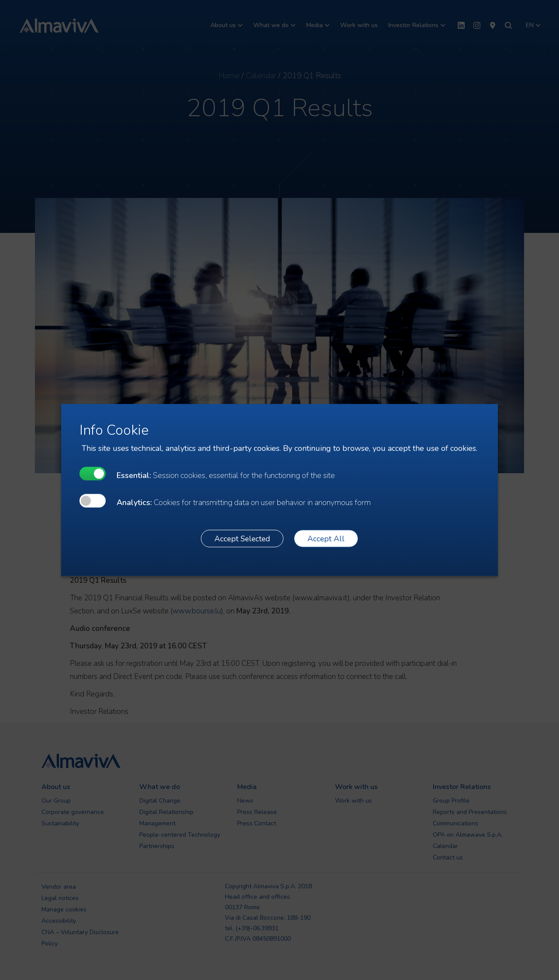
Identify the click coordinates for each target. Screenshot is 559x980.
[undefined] (93, 474)
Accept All (326, 538)
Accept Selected (242, 538)
